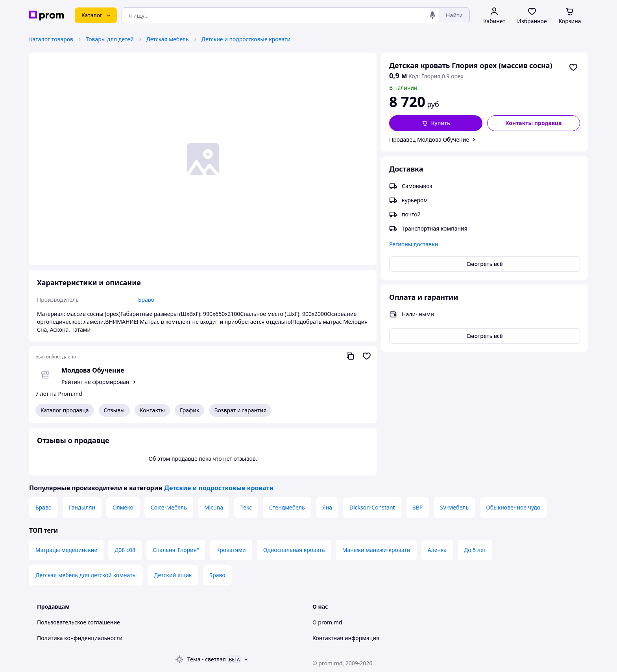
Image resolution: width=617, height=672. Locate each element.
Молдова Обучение (93, 370)
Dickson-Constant (372, 507)
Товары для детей (110, 39)
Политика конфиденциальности (80, 638)
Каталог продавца (65, 410)
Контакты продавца (534, 123)
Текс (246, 507)
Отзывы (114, 410)
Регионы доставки (414, 244)
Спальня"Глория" (176, 550)
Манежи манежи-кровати (376, 550)
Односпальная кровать (294, 550)
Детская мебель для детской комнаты (86, 575)
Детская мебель (168, 39)
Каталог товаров (51, 39)
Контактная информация (346, 638)
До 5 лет (475, 550)
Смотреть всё (484, 264)
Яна (327, 507)
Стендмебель (287, 507)
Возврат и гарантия (240, 410)
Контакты (152, 410)
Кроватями (231, 550)
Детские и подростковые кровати (246, 39)
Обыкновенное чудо (513, 507)
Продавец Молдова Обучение (429, 139)
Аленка (437, 550)
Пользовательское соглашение (79, 622)
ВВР (418, 507)
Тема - (207, 659)
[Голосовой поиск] (432, 15)
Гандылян (82, 507)
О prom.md (327, 622)
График (189, 410)
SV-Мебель (454, 507)
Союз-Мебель (169, 507)
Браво (43, 507)
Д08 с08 (125, 550)
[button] (436, 123)
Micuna (214, 507)
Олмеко (123, 507)
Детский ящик (173, 575)
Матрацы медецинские (66, 550)
